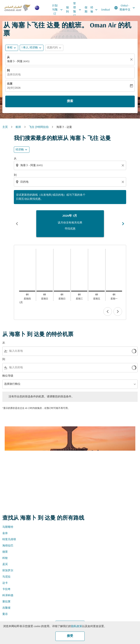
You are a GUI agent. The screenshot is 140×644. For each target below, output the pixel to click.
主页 (5, 127)
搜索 (70, 101)
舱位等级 (8, 376)
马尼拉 (6, 577)
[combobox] (70, 165)
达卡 (5, 583)
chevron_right (118, 312)
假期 (86, 10)
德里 (5, 552)
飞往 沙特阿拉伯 (39, 127)
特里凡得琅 (9, 540)
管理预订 (78, 10)
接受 (70, 636)
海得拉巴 (8, 546)
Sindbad (105, 10)
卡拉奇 (6, 589)
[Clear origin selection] (123, 165)
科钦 (5, 558)
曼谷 (5, 614)
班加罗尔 (8, 571)
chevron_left (108, 312)
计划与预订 (58, 10)
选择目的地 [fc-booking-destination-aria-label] (14, 75)
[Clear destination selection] (123, 182)
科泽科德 (8, 596)
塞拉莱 (6, 602)
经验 (95, 10)
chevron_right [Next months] (123, 224)
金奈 (5, 533)
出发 (10, 84)
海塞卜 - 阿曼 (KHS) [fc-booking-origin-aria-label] (18, 62)
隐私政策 (77, 626)
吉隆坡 (6, 608)
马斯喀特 (8, 527)
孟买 (5, 564)
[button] (32, 48)
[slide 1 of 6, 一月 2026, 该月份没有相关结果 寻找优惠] (70, 224)
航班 (18, 127)
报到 (67, 10)
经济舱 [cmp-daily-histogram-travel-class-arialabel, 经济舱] (20, 150)
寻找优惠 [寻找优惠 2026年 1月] (70, 229)
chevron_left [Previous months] (17, 224)
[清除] (132, 59)
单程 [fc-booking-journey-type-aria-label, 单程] (10, 48)
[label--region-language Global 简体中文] (125, 8)
